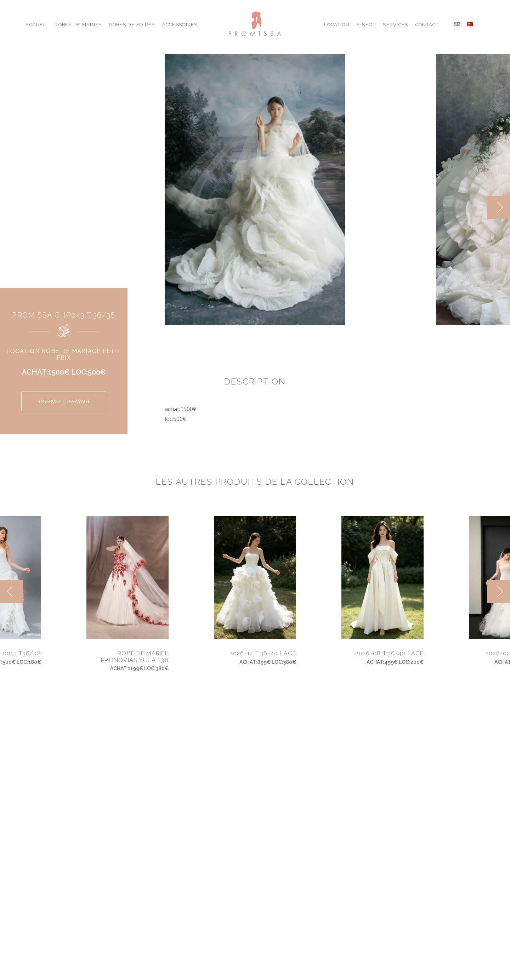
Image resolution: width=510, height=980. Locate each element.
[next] (498, 207)
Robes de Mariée (78, 25)
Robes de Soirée (132, 25)
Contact (427, 25)
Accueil (36, 25)
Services (395, 25)
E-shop (366, 25)
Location (337, 25)
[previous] (12, 591)
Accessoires (180, 25)
